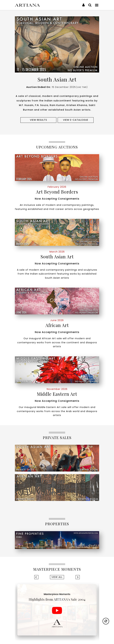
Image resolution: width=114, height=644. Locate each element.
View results (38, 120)
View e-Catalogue (76, 120)
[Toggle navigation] (97, 5)
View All (57, 577)
